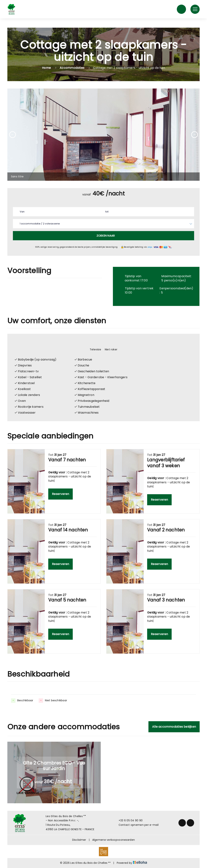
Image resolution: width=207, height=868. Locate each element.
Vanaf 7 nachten (67, 460)
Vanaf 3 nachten (166, 600)
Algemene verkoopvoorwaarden (114, 840)
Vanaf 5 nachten (67, 600)
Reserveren (60, 494)
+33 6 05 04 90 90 (129, 820)
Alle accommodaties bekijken (174, 727)
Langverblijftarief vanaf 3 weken (166, 463)
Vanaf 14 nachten (68, 530)
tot (107, 212)
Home (46, 68)
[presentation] (13, 135)
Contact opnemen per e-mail (136, 825)
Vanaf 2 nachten (166, 530)
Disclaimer (79, 840)
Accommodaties (72, 68)
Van (22, 212)
